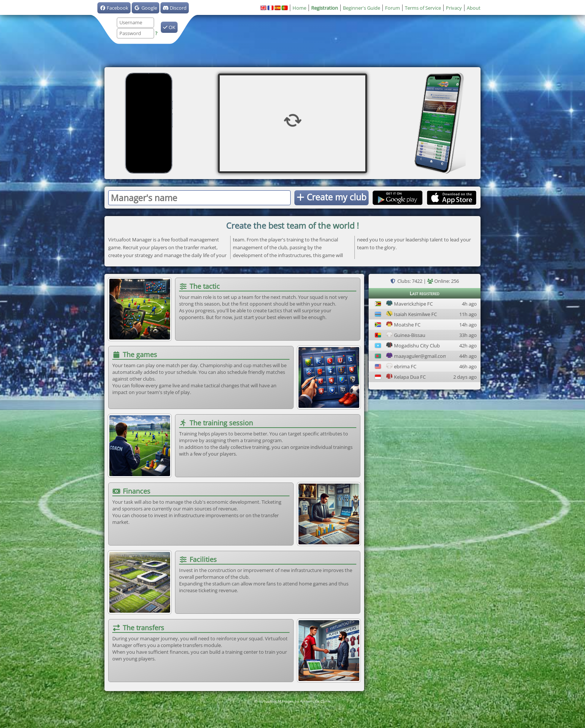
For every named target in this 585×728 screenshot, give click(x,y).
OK (169, 27)
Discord (175, 8)
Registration (325, 8)
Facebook (114, 8)
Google (145, 8)
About (474, 8)
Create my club (331, 197)
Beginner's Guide (362, 8)
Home (299, 8)
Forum (392, 8)
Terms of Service (423, 8)
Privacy (454, 8)
